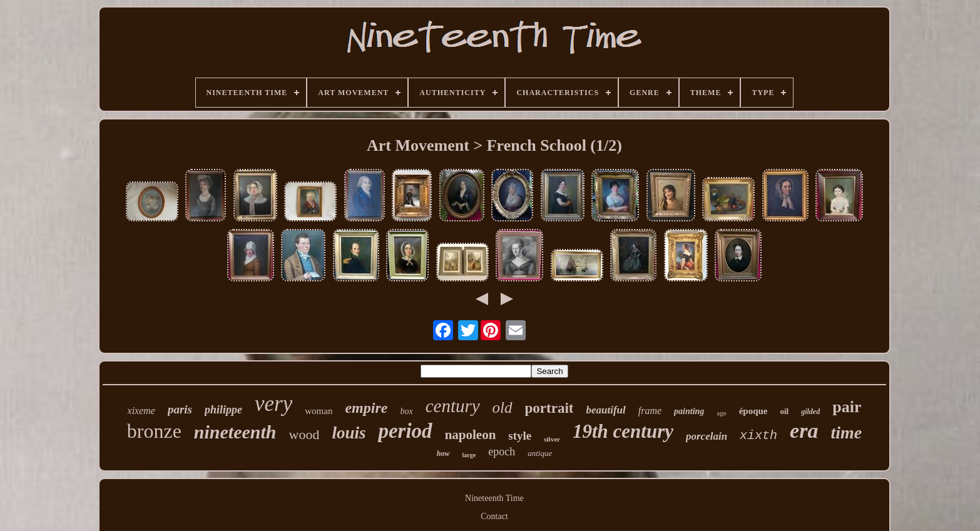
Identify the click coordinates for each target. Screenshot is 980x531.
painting (689, 411)
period (405, 431)
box (406, 411)
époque (753, 411)
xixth (758, 436)
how (443, 453)
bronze (154, 431)
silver (552, 439)
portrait (549, 408)
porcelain (707, 436)
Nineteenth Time (494, 498)
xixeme (141, 411)
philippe (223, 410)
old (503, 407)
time (846, 432)
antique (540, 453)
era (804, 431)
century (453, 406)
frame (650, 411)
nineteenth (235, 432)
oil (784, 411)
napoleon (471, 435)
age (721, 413)
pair (847, 407)
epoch (502, 452)
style (520, 436)
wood (304, 434)
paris (180, 409)
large (469, 455)
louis (349, 433)
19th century (623, 431)
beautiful (605, 410)
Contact (494, 516)
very (273, 404)
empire (366, 408)
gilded (810, 412)
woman (319, 411)
